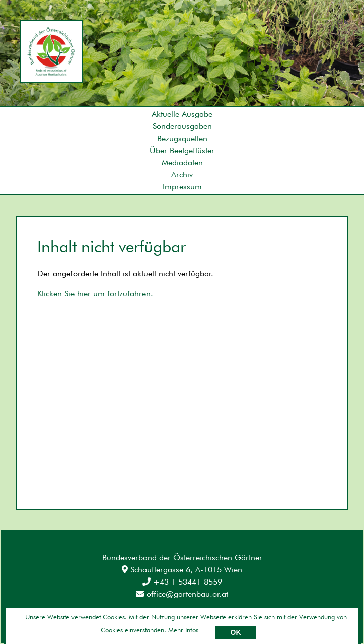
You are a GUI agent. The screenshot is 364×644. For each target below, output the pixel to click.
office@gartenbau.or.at (182, 594)
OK (236, 632)
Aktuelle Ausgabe (182, 114)
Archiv (182, 175)
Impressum (182, 187)
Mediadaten (182, 163)
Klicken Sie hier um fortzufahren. (95, 294)
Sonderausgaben (182, 126)
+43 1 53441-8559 (182, 582)
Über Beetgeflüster (182, 150)
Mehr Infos (183, 630)
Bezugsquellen (182, 138)
